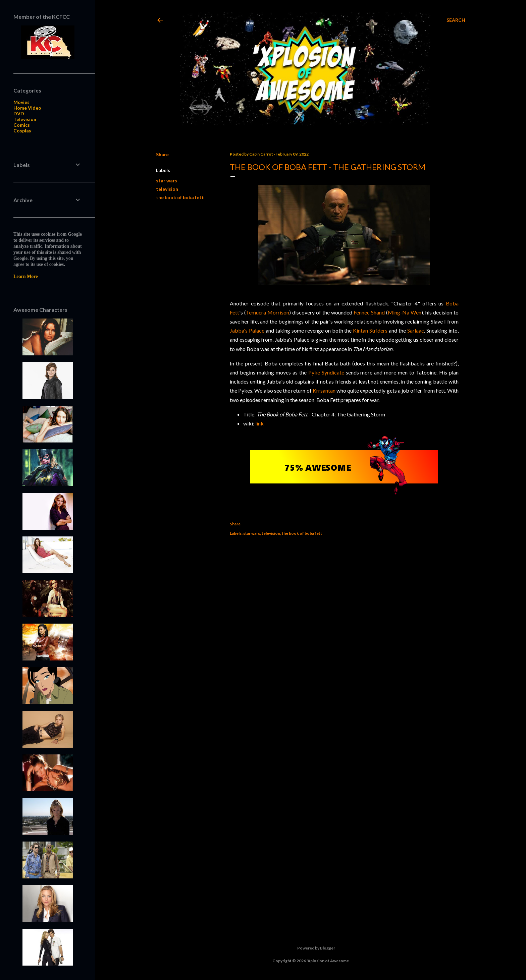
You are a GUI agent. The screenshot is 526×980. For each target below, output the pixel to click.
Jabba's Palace (247, 330)
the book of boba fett (180, 197)
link (259, 423)
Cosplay (22, 131)
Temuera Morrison (268, 312)
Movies (21, 102)
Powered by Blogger (311, 948)
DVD (19, 113)
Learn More (25, 276)
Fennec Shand (369, 312)
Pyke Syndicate (326, 372)
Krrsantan (324, 390)
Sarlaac (416, 330)
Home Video (27, 108)
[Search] (456, 20)
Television (25, 119)
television (167, 189)
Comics (22, 125)
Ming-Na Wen (405, 312)
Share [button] (162, 154)
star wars (167, 181)
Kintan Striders (370, 330)
